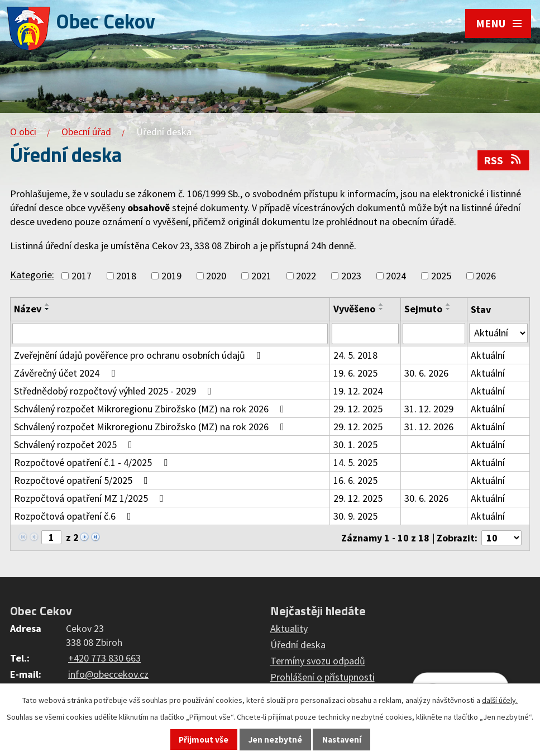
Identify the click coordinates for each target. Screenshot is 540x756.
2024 (396, 276)
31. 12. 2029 (429, 409)
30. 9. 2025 (355, 516)
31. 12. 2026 (429, 427)
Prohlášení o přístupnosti (322, 677)
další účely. (500, 700)
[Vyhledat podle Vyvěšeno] (365, 334)
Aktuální (488, 355)
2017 (82, 276)
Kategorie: (32, 275)
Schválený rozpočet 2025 (75, 444)
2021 (261, 276)
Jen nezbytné (275, 740)
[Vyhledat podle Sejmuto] (434, 334)
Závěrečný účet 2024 (67, 373)
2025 (441, 276)
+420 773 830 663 (104, 658)
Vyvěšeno (354, 309)
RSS (503, 160)
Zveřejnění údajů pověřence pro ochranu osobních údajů (140, 355)
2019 (171, 276)
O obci (23, 132)
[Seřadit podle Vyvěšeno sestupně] (381, 309)
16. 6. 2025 (355, 480)
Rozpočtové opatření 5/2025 (83, 480)
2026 (486, 276)
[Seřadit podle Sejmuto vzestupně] (448, 305)
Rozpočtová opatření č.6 (75, 516)
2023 (351, 276)
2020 (216, 276)
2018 (126, 276)
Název (28, 309)
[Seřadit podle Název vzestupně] (47, 305)
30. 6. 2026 (426, 373)
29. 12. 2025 (358, 409)
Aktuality (289, 628)
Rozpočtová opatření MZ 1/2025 (91, 498)
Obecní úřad (86, 132)
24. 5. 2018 (355, 355)
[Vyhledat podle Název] (170, 334)
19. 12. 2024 (358, 391)
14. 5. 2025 (355, 462)
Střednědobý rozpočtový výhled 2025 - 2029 (115, 391)
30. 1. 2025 (355, 444)
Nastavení (342, 740)
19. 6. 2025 (355, 373)
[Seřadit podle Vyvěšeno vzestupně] (381, 305)
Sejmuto (423, 309)
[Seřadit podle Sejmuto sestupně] (448, 309)
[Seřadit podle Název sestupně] (47, 309)
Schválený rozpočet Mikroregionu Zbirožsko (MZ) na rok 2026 (151, 409)
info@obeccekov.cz (108, 674)
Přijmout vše (204, 740)
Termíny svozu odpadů (318, 661)
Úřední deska (298, 645)
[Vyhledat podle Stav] (498, 333)
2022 (306, 276)
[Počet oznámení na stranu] (501, 538)
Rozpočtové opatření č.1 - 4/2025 (93, 462)
